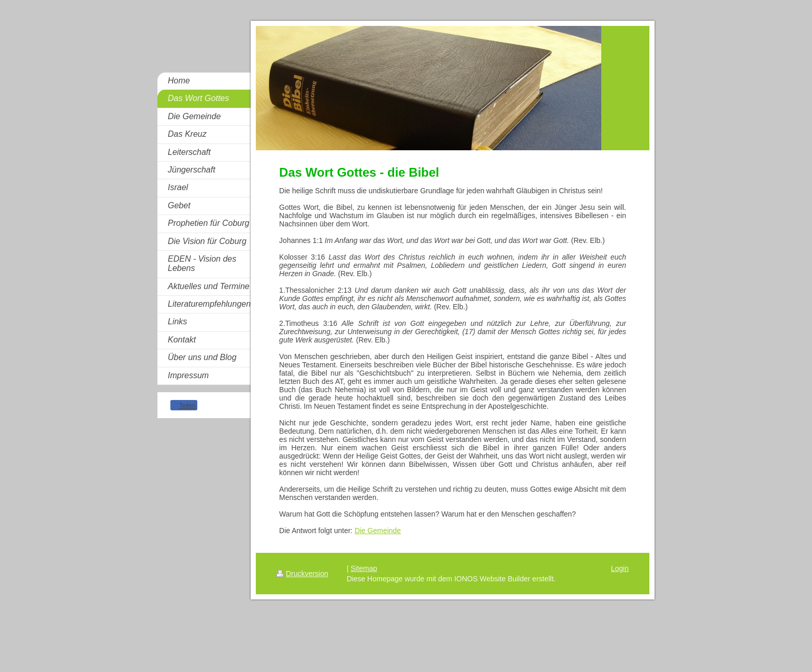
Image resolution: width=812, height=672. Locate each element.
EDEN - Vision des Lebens (202, 263)
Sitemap (364, 568)
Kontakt (182, 340)
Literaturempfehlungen (209, 304)
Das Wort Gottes (198, 98)
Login (620, 568)
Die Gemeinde (194, 116)
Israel (178, 187)
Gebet (179, 205)
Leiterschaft (189, 152)
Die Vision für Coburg (207, 241)
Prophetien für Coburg (208, 223)
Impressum (188, 375)
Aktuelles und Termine (209, 286)
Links (177, 321)
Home (179, 81)
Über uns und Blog (202, 357)
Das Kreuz (187, 134)
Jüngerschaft (192, 170)
